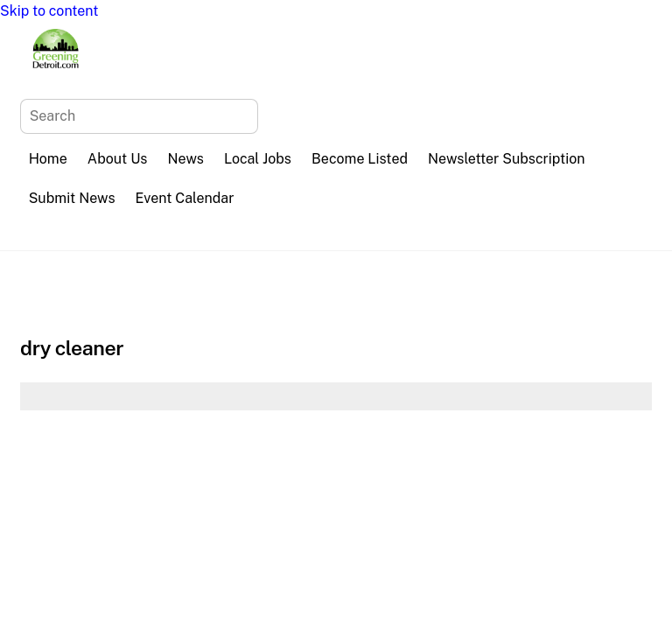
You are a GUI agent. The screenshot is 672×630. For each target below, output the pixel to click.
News (186, 159)
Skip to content (49, 11)
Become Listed (360, 159)
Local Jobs (258, 159)
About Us (118, 159)
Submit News (72, 198)
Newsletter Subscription (506, 159)
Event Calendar (185, 198)
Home (48, 159)
